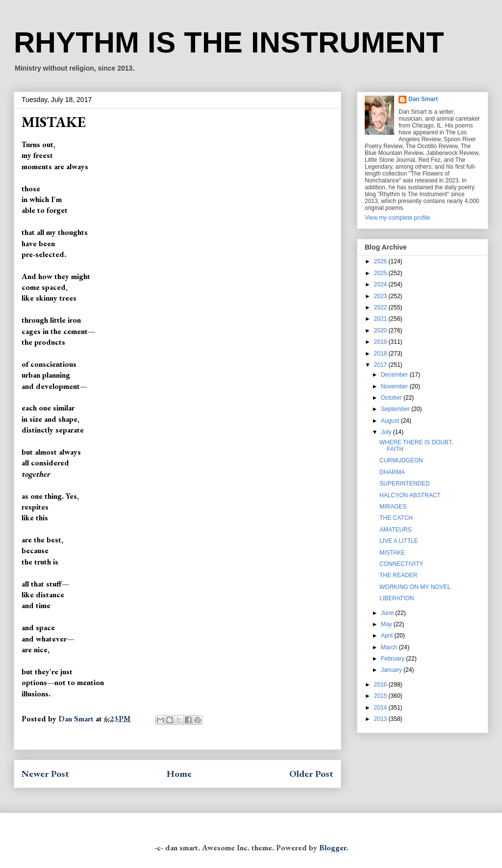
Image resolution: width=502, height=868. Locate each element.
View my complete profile (397, 218)
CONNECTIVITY (401, 564)
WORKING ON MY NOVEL (415, 587)
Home (179, 774)
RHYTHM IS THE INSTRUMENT (229, 42)
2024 (381, 284)
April (388, 636)
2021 (381, 319)
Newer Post (45, 774)
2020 (381, 331)
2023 (381, 296)
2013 (381, 719)
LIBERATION (397, 598)
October (392, 398)
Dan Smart (423, 99)
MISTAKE (392, 553)
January (392, 670)
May (387, 624)
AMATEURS (396, 530)
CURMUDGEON (401, 460)
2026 (381, 261)
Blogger (333, 848)
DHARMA (392, 472)
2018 (381, 354)
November (395, 386)
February (393, 659)
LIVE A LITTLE (399, 541)
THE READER (398, 575)
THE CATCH (396, 518)
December (395, 375)
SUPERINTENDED (405, 484)
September (396, 409)
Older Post (311, 774)
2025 (381, 273)
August (391, 421)
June (388, 613)
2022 (381, 307)
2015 (381, 696)
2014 (381, 708)
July (387, 432)
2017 (381, 365)
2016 (381, 685)
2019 (381, 342)
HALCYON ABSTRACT (410, 495)
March (390, 647)
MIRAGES (393, 507)
